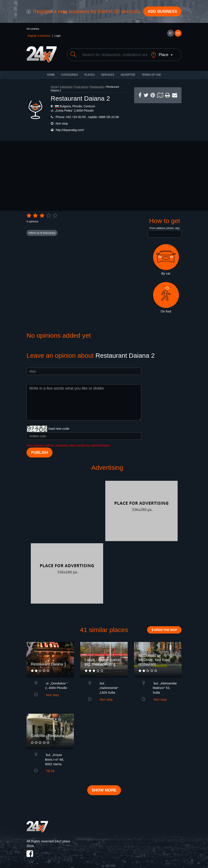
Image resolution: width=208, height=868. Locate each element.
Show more (104, 790)
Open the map (164, 630)
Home (54, 87)
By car (166, 260)
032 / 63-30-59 (76, 117)
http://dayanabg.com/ (70, 130)
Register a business (39, 36)
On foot (166, 298)
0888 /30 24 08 (108, 117)
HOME (51, 75)
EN (178, 33)
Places (89, 75)
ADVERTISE (128, 75)
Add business (162, 11)
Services (107, 75)
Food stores (81, 87)
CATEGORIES (70, 75)
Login (58, 36)
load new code (59, 429)
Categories (66, 87)
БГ (170, 33)
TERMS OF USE (151, 75)
